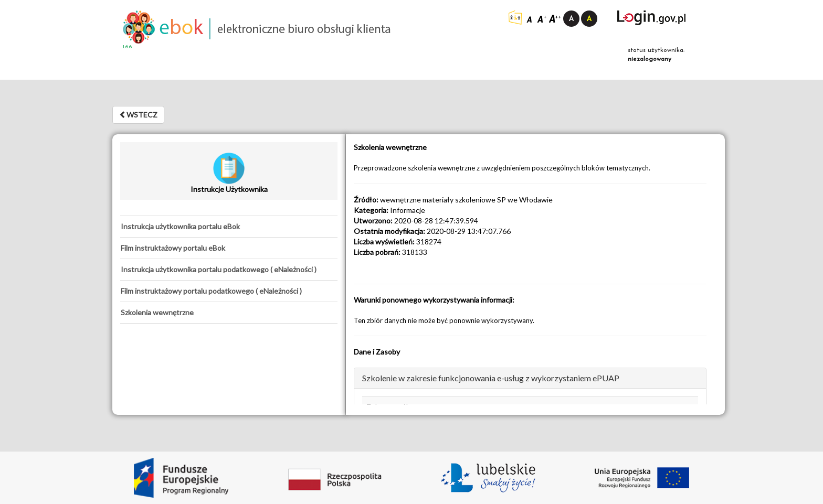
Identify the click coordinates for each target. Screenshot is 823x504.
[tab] (229, 227)
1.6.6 (127, 47)
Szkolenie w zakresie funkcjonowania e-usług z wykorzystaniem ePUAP (491, 378)
